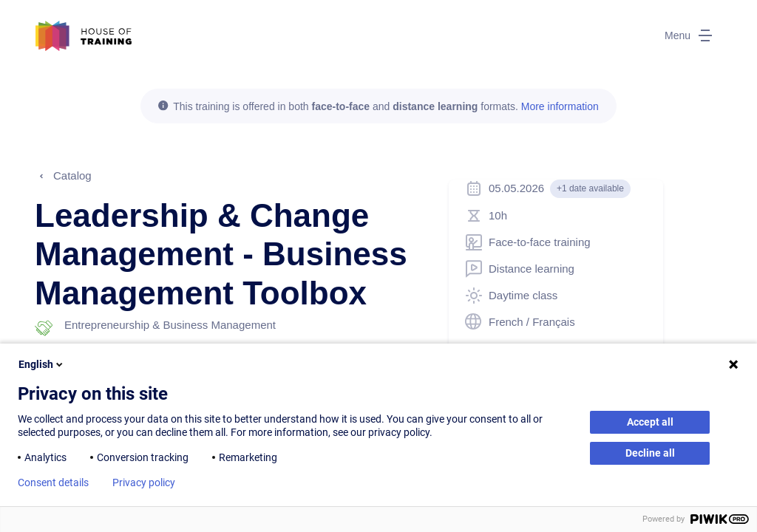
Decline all (650, 453)
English (42, 364)
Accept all (650, 422)
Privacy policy (144, 482)
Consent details (53, 482)
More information (560, 106)
